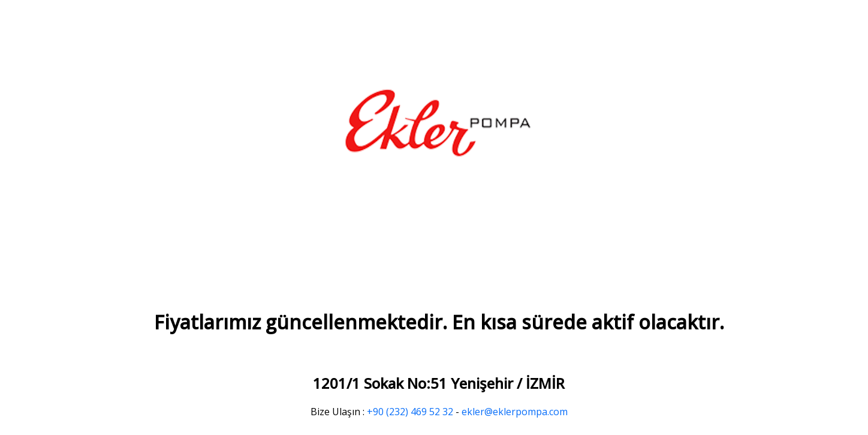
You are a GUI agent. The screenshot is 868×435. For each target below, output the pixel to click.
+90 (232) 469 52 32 (410, 412)
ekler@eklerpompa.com (515, 412)
